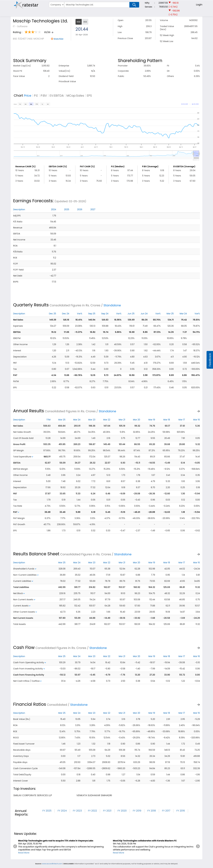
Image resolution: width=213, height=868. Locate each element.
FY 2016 (181, 811)
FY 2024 (62, 811)
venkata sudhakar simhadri (94, 795)
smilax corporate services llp (33, 795)
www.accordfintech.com (52, 864)
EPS (89, 96)
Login (199, 5)
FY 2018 (152, 811)
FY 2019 (137, 811)
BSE (85, 22)
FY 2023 (77, 811)
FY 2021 (107, 811)
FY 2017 (166, 811)
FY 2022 (92, 811)
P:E (36, 96)
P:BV (44, 96)
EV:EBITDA (57, 96)
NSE (79, 22)
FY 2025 (47, 811)
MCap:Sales (75, 96)
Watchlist (58, 39)
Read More (24, 853)
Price (28, 96)
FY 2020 (122, 811)
